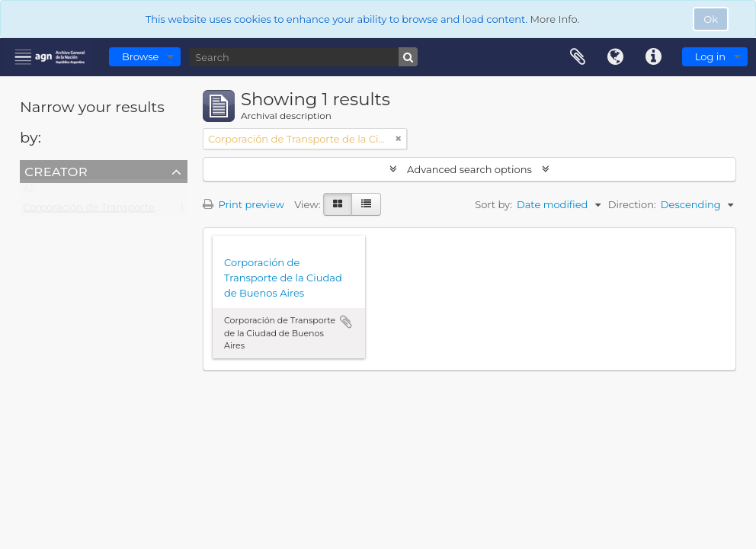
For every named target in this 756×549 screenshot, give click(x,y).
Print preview (243, 204)
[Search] (303, 57)
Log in (710, 56)
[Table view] (366, 204)
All (29, 192)
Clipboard (578, 57)
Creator (56, 171)
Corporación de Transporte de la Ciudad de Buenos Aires (162, 210)
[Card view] (338, 204)
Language (616, 57)
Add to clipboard (346, 322)
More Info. (555, 19)
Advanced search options (470, 169)
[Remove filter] (399, 139)
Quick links (654, 57)
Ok (711, 19)
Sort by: (493, 204)
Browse (140, 56)
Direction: (632, 204)
